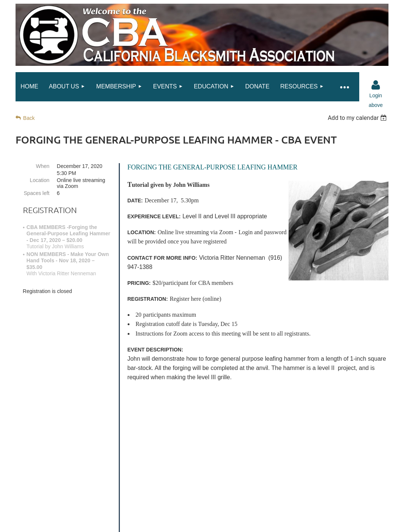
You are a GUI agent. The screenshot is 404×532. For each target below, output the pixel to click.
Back (29, 118)
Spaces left (36, 193)
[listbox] (358, 118)
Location (40, 180)
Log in (376, 85)
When (43, 166)
